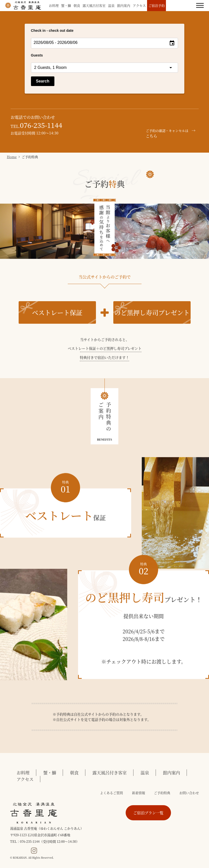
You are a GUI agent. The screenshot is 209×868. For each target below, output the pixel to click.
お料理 (54, 5)
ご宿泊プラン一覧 (148, 813)
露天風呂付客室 (94, 5)
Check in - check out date (52, 31)
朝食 (77, 5)
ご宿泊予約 (156, 5)
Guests (37, 55)
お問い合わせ (189, 793)
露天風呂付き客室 (110, 773)
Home (12, 157)
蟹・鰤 (66, 5)
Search (43, 81)
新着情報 (138, 793)
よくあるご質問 (111, 793)
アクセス (139, 5)
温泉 (111, 5)
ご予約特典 (162, 793)
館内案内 (124, 5)
